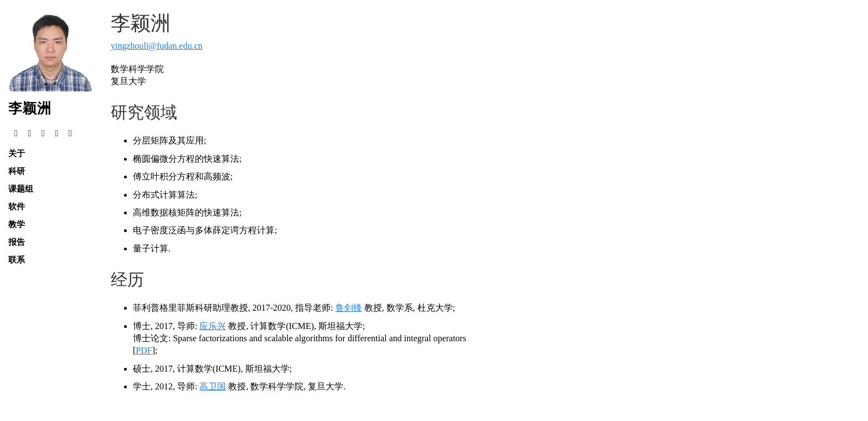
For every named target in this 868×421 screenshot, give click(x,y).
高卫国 (213, 386)
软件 (17, 206)
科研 (17, 171)
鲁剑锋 (349, 308)
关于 (17, 153)
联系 (17, 260)
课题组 (21, 189)
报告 (17, 242)
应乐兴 (213, 326)
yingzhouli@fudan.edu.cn (157, 46)
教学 (17, 224)
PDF (144, 350)
